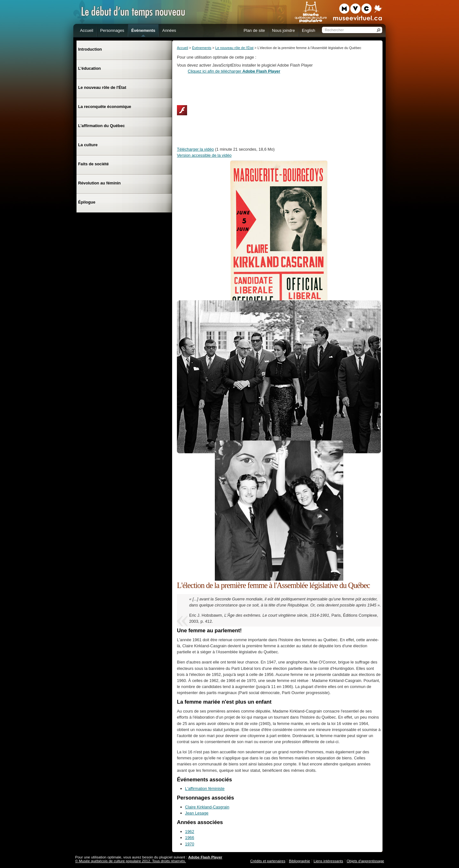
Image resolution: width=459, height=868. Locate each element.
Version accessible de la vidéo (204, 155)
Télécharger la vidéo (195, 149)
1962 (190, 832)
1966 (190, 838)
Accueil (182, 48)
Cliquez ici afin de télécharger (234, 71)
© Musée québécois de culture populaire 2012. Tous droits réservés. (131, 861)
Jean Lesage (197, 813)
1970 (190, 844)
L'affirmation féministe (205, 789)
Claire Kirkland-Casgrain (207, 807)
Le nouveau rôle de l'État (234, 48)
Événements (201, 48)
